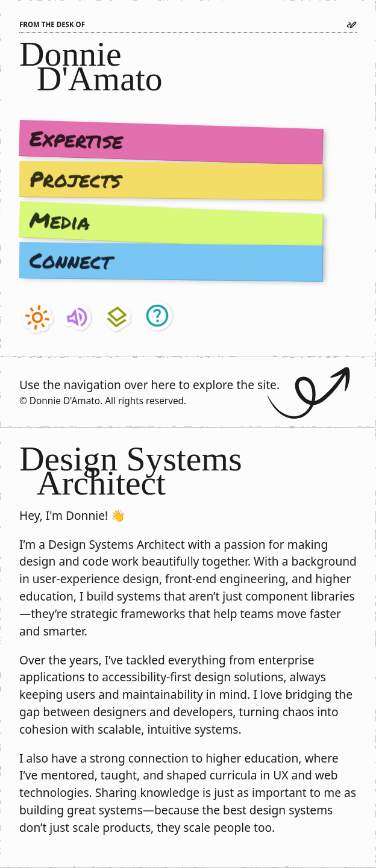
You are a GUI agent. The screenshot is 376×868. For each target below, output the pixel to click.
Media (60, 221)
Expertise (77, 139)
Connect (71, 261)
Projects (75, 179)
